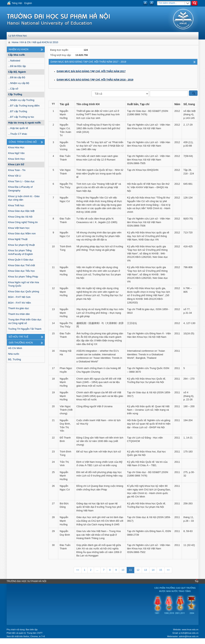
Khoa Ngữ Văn (16, 153)
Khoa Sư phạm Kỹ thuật (21, 245)
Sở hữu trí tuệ (18, 337)
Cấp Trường (15, 94)
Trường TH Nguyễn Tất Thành (25, 329)
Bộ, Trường (15, 359)
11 (130, 570)
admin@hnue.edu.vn (189, 636)
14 (153, 570)
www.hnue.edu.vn (190, 629)
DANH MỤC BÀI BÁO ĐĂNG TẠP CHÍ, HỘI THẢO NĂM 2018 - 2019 (95, 80)
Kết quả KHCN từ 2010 (45, 42)
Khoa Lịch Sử (16, 164)
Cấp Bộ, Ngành (17, 72)
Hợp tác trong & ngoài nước (25, 123)
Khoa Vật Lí (15, 176)
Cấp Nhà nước (17, 55)
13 (146, 570)
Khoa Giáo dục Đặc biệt (21, 211)
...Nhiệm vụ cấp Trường (21, 100)
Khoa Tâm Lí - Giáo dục (21, 181)
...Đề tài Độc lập (17, 66)
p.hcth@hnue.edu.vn (189, 633)
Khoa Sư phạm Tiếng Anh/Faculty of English (21, 252)
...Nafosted (14, 61)
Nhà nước (14, 354)
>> (168, 570)
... (97, 570)
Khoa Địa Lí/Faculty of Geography (20, 189)
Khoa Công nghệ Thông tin (23, 222)
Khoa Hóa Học (16, 147)
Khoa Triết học (16, 205)
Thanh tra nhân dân (19, 314)
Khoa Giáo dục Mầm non (22, 233)
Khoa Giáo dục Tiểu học (22, 271)
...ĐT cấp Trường (18, 111)
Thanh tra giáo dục (19, 308)
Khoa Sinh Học (17, 159)
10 (123, 570)
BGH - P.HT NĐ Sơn (19, 297)
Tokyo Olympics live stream (16, 642)
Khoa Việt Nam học (19, 228)
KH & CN (26, 42)
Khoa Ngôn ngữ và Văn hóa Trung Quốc (24, 284)
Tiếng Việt (17, 3)
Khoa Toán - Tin (17, 170)
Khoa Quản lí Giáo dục (21, 260)
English (28, 3)
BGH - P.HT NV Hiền (20, 303)
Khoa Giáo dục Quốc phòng (24, 291)
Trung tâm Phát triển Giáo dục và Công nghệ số (25, 321)
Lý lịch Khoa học (18, 36)
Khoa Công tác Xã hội (20, 217)
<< (78, 570)
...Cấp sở (13, 89)
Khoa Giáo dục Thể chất (22, 265)
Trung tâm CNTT (35, 633)
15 (160, 570)
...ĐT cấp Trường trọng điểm (24, 106)
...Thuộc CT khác (18, 134)
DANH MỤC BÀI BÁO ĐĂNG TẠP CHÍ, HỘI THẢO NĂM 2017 (91, 71)
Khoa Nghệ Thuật (18, 239)
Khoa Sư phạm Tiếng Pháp (23, 277)
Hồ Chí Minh (15, 348)
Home (15, 42)
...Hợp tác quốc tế (18, 128)
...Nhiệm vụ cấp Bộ (19, 83)
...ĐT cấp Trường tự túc (21, 117)
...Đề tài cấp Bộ (17, 77)
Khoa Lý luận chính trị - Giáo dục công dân (24, 198)
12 (138, 570)
